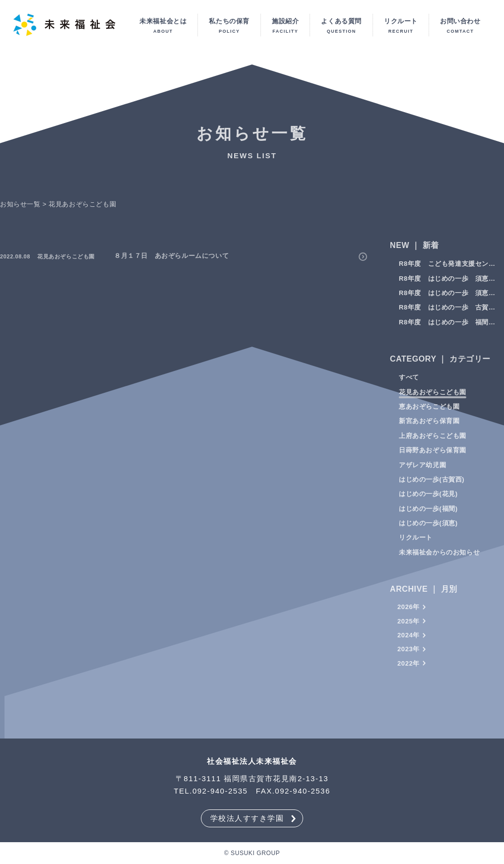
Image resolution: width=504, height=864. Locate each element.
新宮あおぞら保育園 (429, 427)
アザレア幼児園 (422, 471)
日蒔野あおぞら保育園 (433, 457)
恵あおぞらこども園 (429, 413)
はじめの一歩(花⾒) (428, 500)
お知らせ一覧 (20, 210)
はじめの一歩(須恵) (428, 529)
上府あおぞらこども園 (433, 442)
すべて (409, 384)
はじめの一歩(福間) (428, 515)
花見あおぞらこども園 (433, 398)
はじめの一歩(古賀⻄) (432, 486)
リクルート (416, 544)
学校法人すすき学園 (247, 818)
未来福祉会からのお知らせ (439, 559)
